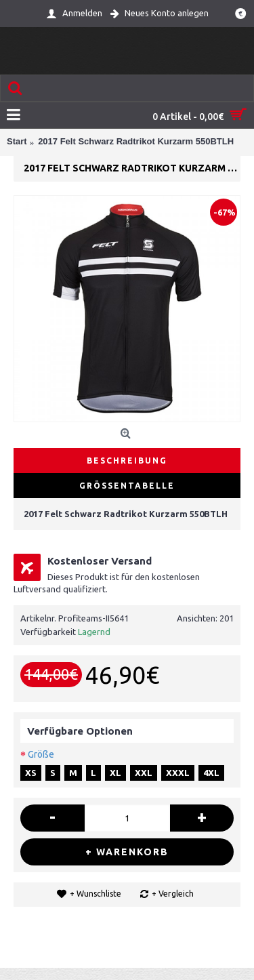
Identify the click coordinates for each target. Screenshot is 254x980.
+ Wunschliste (96, 894)
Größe (41, 754)
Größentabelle (127, 486)
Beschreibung (127, 461)
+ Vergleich (173, 894)
